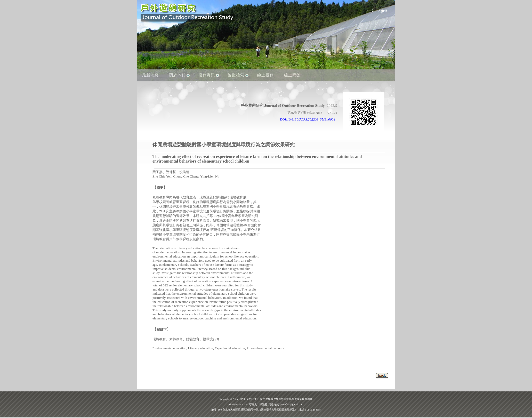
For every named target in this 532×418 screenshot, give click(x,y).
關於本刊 (177, 75)
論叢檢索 (236, 75)
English (382, 11)
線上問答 (292, 75)
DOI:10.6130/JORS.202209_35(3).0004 (308, 119)
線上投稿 (265, 75)
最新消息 (150, 75)
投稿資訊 (207, 75)
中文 (371, 11)
